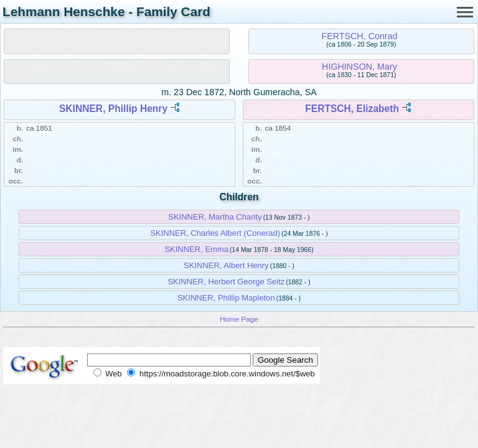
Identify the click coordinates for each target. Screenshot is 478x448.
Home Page (239, 319)
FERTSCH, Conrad (359, 36)
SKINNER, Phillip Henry (113, 109)
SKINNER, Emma (196, 249)
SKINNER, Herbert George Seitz (226, 282)
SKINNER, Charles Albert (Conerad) (215, 233)
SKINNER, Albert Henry (226, 265)
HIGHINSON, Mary (359, 67)
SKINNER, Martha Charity (215, 217)
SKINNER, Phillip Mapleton (226, 298)
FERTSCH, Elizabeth (352, 109)
